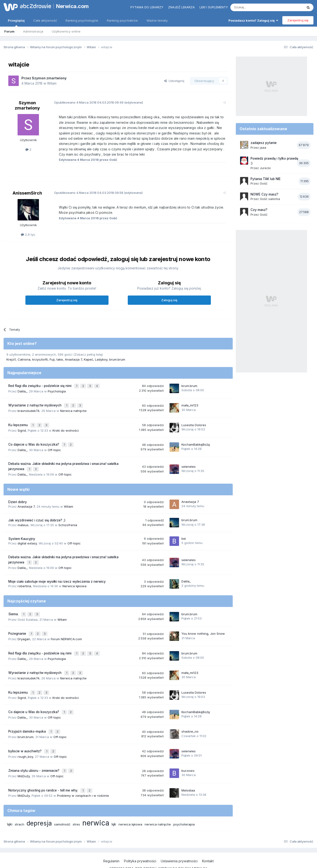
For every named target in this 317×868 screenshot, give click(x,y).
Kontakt (208, 844)
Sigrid (22, 427)
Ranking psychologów (82, 20)
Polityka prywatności (140, 844)
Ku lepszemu (19, 422)
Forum (9, 31)
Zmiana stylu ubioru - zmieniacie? (34, 755)
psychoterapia (184, 807)
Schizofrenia (68, 520)
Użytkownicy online (66, 31)
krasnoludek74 (28, 409)
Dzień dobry (18, 496)
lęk (114, 807)
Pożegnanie (18, 626)
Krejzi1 (11, 359)
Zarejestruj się (298, 20)
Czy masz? (259, 210)
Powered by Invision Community (159, 860)
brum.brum (117, 359)
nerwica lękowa (130, 807)
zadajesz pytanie (264, 143)
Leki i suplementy (214, 7)
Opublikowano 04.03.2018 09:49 (86, 102)
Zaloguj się (169, 300)
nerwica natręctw (158, 807)
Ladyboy (101, 359)
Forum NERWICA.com (66, 630)
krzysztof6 (40, 359)
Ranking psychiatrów (122, 20)
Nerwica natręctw (73, 409)
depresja (39, 806)
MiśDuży (24, 760)
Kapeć (88, 359)
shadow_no (190, 718)
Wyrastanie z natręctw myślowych (35, 404)
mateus (23, 520)
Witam (52, 83)
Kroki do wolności (66, 427)
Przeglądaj (16, 23)
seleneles (189, 462)
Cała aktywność (45, 20)
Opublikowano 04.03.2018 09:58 (86, 193)
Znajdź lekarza (181, 7)
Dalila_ (22, 390)
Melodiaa (188, 773)
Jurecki (265, 168)
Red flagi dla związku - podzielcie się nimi (40, 385)
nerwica (96, 806)
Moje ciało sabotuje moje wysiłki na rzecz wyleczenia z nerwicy (57, 575)
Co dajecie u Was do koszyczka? (34, 441)
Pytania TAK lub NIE (266, 179)
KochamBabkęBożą (196, 441)
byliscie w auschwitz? (25, 737)
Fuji (52, 359)
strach (19, 807)
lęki (10, 807)
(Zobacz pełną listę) (88, 354)
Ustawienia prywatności (179, 844)
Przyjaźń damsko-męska (28, 718)
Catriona (24, 359)
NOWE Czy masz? (264, 194)
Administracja (33, 31)
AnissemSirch (27, 193)
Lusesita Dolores (194, 422)
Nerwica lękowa (74, 580)
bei (184, 533)
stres (76, 807)
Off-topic (54, 446)
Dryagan (24, 630)
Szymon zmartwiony (49, 78)
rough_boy (25, 741)
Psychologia (57, 390)
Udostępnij (174, 81)
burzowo (188, 755)
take (60, 359)
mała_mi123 (190, 404)
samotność (62, 807)
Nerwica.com (72, 6)
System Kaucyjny (22, 533)
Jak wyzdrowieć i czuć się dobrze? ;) (37, 515)
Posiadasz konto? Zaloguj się (253, 20)
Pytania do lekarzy (147, 7)
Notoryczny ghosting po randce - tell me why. (44, 774)
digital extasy (27, 538)
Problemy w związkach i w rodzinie (83, 778)
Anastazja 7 (73, 359)
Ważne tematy (157, 20)
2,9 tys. (28, 234)
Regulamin (111, 844)
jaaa (263, 148)
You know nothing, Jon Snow (203, 625)
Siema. (14, 607)
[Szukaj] (255, 7)
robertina (24, 580)
